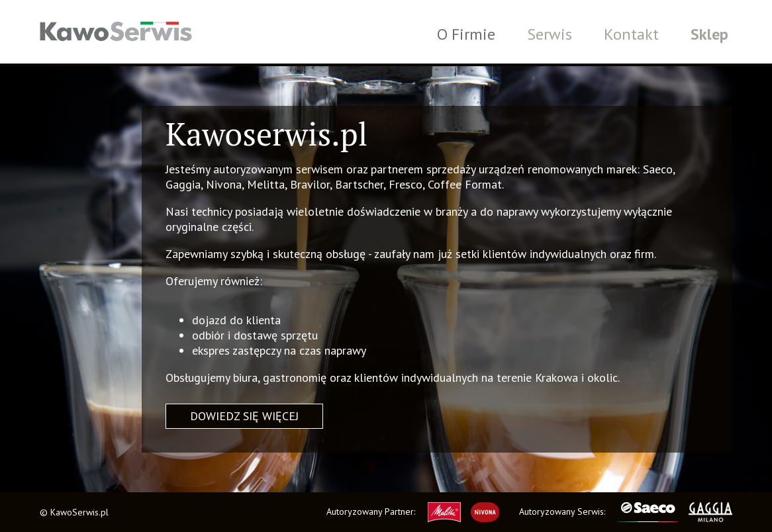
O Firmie (466, 34)
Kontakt (631, 34)
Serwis (550, 34)
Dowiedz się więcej (244, 416)
